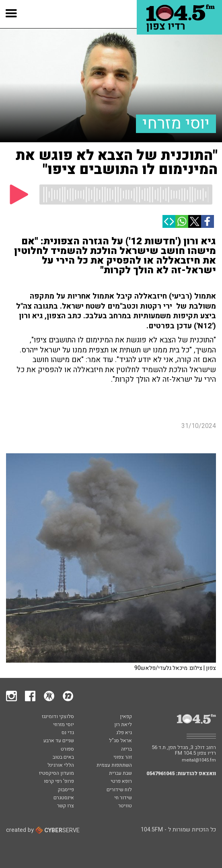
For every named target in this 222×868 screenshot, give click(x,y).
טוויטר (125, 806)
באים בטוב (63, 757)
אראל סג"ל (120, 741)
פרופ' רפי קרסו (59, 782)
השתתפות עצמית (114, 766)
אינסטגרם (64, 798)
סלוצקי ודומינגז (58, 717)
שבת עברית (120, 774)
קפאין (126, 717)
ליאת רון (123, 725)
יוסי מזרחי (176, 124)
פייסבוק (66, 790)
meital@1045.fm (199, 760)
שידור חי (123, 798)
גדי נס (68, 733)
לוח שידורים (119, 790)
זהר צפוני (123, 757)
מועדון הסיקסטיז (57, 774)
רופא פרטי (121, 782)
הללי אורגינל (61, 766)
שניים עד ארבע (59, 741)
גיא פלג (124, 733)
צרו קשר (66, 806)
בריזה (126, 749)
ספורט (67, 749)
